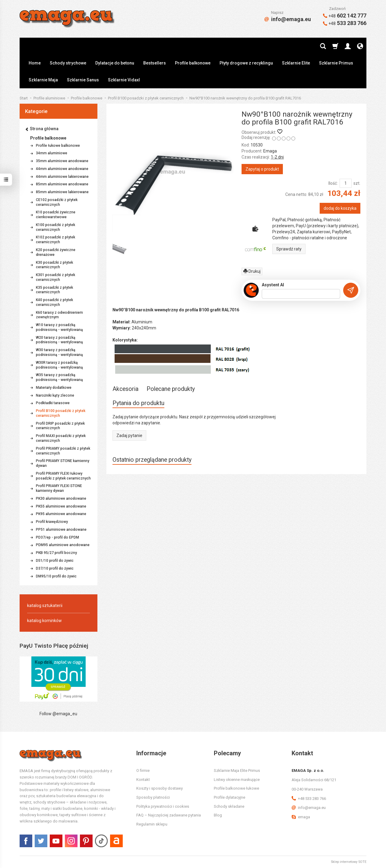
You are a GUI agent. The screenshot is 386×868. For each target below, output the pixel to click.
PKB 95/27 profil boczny (56, 553)
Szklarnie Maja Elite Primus (237, 771)
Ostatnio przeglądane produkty (152, 460)
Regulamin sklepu (152, 824)
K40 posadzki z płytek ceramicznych (54, 302)
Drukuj (252, 271)
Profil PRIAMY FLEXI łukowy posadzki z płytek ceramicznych (63, 476)
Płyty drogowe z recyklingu (246, 63)
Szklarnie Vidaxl (124, 80)
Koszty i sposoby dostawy (160, 788)
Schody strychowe (68, 63)
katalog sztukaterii (45, 605)
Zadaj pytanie (129, 436)
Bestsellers (155, 63)
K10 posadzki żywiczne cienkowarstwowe (56, 215)
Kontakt (143, 780)
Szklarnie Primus (336, 63)
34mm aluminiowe (52, 153)
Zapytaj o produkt (262, 169)
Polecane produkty (171, 389)
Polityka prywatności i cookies (163, 806)
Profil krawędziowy (52, 522)
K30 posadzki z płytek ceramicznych (54, 265)
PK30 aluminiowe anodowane (61, 498)
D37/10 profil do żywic (55, 568)
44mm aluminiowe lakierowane (62, 177)
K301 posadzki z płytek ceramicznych (55, 277)
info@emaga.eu (288, 19)
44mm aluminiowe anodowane (62, 169)
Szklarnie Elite (296, 63)
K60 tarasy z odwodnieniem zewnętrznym (59, 315)
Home (35, 63)
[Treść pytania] (301, 294)
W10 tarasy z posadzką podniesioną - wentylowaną (59, 327)
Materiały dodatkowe (54, 388)
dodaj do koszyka (340, 208)
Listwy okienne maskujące (237, 780)
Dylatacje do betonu (115, 63)
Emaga (270, 151)
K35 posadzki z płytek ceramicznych (54, 290)
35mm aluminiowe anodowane (62, 161)
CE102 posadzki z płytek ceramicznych (57, 202)
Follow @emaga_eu (58, 714)
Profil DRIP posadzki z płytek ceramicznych (60, 426)
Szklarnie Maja (43, 80)
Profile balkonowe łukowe (236, 788)
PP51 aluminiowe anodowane (61, 530)
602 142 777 (345, 16)
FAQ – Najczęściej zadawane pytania (169, 815)
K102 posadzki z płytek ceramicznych (55, 240)
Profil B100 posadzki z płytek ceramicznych (61, 413)
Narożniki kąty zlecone (55, 395)
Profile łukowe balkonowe (58, 146)
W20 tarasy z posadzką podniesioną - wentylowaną (59, 340)
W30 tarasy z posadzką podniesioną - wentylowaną (59, 352)
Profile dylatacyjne (229, 797)
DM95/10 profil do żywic (56, 576)
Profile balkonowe (193, 63)
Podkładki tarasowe (53, 403)
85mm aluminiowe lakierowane (62, 192)
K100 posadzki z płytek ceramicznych (55, 227)
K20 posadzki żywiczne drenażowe (56, 252)
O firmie (143, 771)
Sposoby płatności (153, 797)
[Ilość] (346, 183)
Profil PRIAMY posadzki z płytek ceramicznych (63, 451)
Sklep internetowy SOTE (349, 862)
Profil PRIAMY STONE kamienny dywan (63, 463)
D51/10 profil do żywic (55, 561)
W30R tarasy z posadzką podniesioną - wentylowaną (59, 365)
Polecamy (227, 753)
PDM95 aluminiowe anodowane (63, 545)
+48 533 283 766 (309, 799)
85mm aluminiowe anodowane (62, 184)
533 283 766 (345, 23)
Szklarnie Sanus (83, 80)
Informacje (151, 753)
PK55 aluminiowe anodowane (61, 506)
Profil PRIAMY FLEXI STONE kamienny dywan (59, 488)
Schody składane (229, 806)
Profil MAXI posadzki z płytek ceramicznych (61, 438)
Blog (218, 815)
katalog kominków (44, 621)
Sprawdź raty (289, 249)
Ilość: (333, 183)
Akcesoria (125, 389)
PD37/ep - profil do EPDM (57, 537)
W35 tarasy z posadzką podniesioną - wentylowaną (59, 377)
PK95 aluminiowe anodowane (61, 514)
